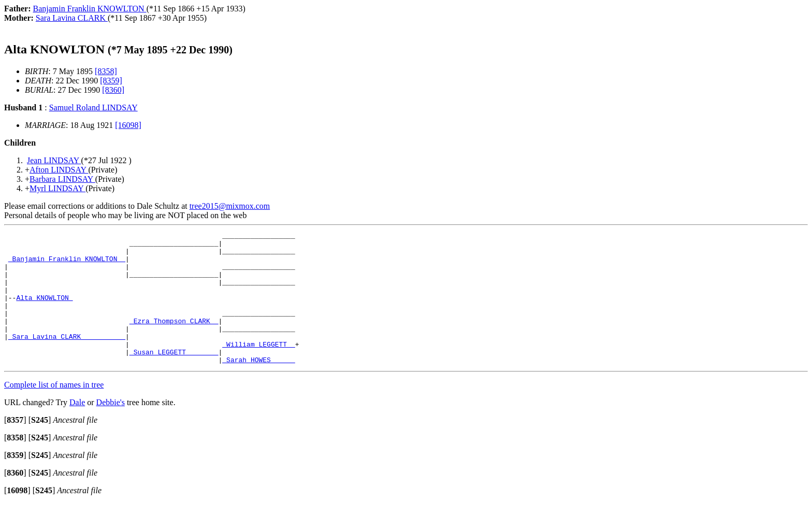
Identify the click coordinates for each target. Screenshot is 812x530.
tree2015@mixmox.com (230, 206)
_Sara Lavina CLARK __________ (67, 358)
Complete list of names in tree (54, 411)
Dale (77, 429)
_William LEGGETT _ (258, 367)
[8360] (113, 90)
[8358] (106, 71)
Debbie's (111, 429)
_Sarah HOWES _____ (258, 386)
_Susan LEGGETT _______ (174, 377)
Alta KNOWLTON (44, 311)
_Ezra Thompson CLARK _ (174, 339)
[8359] (111, 81)
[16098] (128, 125)
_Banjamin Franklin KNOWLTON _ (67, 265)
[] (15, 446)
